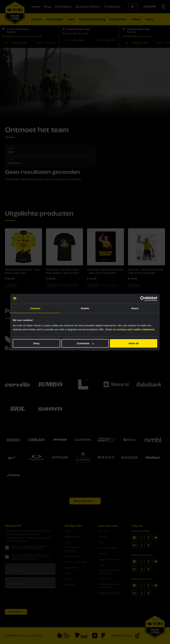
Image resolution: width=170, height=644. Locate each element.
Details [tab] (85, 308)
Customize (85, 343)
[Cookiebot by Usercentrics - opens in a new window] (143, 299)
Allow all (134, 343)
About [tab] (135, 308)
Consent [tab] (35, 308)
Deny (36, 343)
